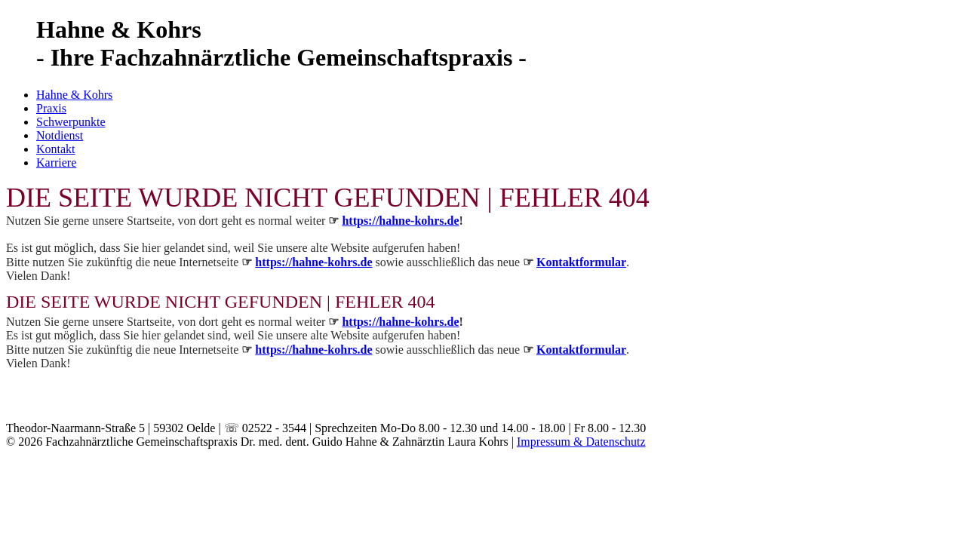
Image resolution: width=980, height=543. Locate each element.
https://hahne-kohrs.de (400, 221)
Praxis (51, 108)
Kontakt (56, 149)
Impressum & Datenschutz (581, 442)
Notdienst (60, 135)
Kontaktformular (581, 262)
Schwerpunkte (71, 122)
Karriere (56, 163)
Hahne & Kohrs (74, 95)
